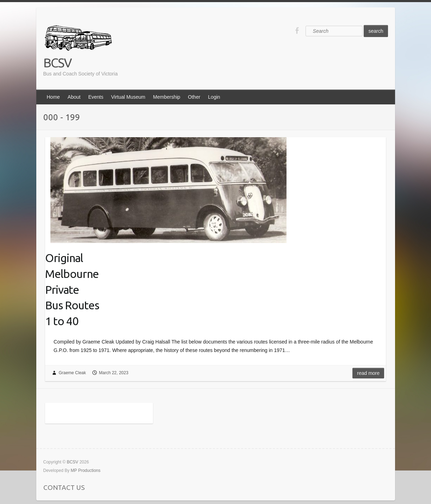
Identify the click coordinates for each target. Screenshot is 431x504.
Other (194, 97)
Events (96, 97)
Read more (368, 373)
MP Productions (86, 470)
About (74, 97)
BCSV (57, 63)
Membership (167, 97)
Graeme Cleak (72, 373)
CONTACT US (64, 487)
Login (214, 97)
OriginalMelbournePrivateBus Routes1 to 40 (72, 289)
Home (53, 97)
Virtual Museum (128, 97)
